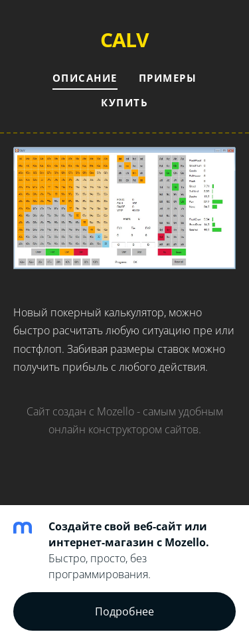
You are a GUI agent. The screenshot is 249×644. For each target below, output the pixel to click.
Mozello (116, 411)
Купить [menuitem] (124, 102)
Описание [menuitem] (85, 78)
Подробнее (124, 611)
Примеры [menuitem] (168, 78)
